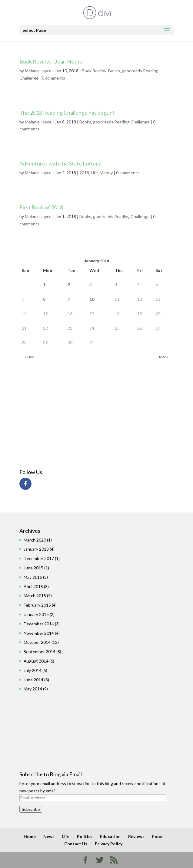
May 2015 (33, 577)
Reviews (136, 836)
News (49, 836)
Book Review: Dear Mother (52, 61)
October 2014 (37, 642)
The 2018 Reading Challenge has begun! (67, 113)
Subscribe (31, 809)
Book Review (94, 71)
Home (30, 836)
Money (106, 173)
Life (94, 173)
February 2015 (37, 605)
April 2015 (33, 586)
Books (114, 71)
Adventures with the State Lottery (60, 163)
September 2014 (40, 652)
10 (92, 299)
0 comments (53, 78)
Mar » (164, 357)
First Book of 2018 (41, 207)
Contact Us (76, 844)
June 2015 (33, 568)
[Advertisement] (53, 416)
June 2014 (33, 680)
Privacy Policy (109, 844)
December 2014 (39, 624)
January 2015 (36, 614)
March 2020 (35, 540)
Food (157, 836)
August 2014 (36, 661)
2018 (84, 173)
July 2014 (33, 670)
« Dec (29, 357)
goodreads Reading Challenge (121, 122)
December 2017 (39, 558)
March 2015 (35, 596)
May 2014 (33, 689)
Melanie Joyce (38, 71)
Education (110, 836)
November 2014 (39, 633)
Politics (85, 836)
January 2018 (36, 549)
